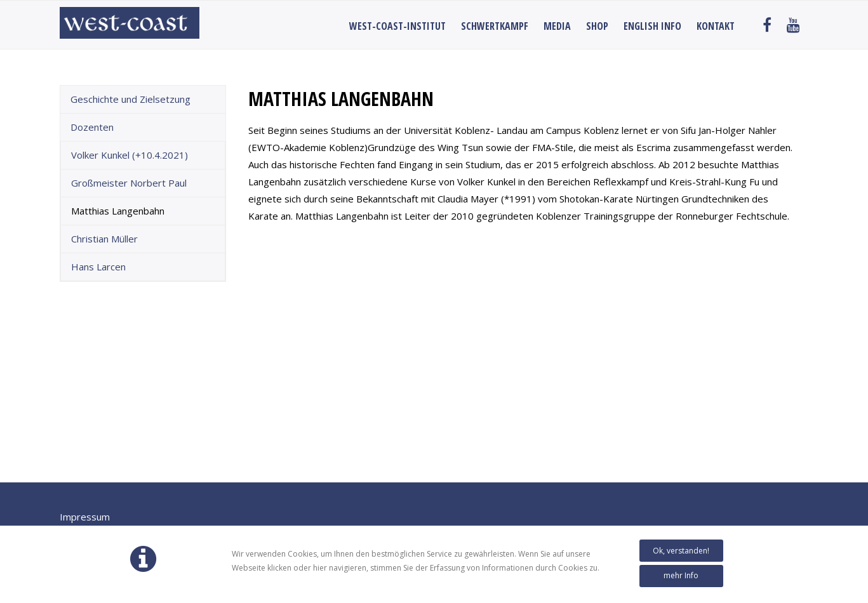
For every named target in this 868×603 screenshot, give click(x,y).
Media (557, 26)
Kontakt (716, 26)
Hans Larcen (98, 267)
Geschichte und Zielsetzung (130, 99)
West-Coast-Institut (397, 26)
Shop (597, 26)
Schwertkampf (495, 26)
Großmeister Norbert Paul (129, 183)
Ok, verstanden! (681, 551)
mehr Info (681, 575)
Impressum (85, 517)
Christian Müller (104, 239)
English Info (652, 26)
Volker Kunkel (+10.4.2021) (130, 155)
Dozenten (92, 127)
